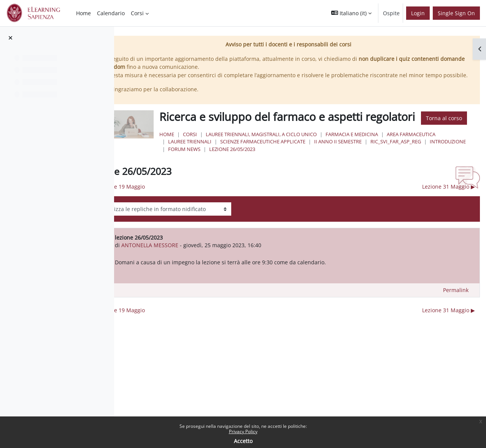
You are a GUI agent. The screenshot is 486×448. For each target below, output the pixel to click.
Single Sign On (456, 13)
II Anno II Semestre (445, 163)
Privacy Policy (243, 431)
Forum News (339, 170)
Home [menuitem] (83, 13)
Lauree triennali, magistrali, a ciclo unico (311, 156)
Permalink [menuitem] (456, 311)
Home (217, 156)
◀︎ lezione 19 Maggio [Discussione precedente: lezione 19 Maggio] (179, 208)
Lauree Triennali (297, 163)
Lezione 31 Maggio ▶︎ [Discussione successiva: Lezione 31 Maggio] (449, 208)
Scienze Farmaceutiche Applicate (370, 163)
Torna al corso (236, 139)
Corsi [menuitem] (137, 13)
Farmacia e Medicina (402, 156)
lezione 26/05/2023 (387, 170)
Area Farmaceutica (243, 163)
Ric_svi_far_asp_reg (244, 170)
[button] (351, 13)
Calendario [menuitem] (111, 13)
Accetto (243, 441)
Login (418, 13)
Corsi (240, 156)
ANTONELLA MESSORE (210, 266)
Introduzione (296, 170)
